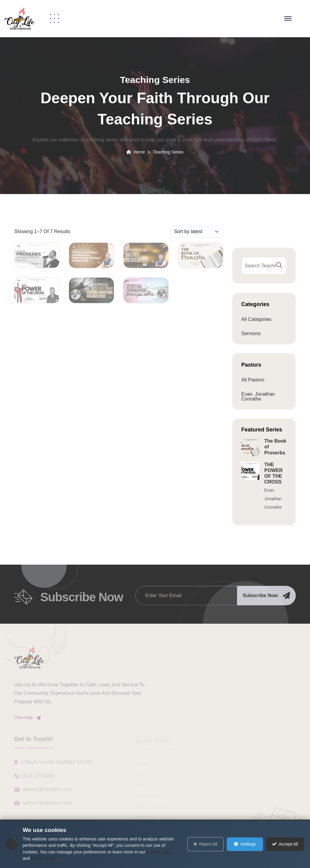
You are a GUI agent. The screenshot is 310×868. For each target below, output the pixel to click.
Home (139, 152)
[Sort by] (197, 232)
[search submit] (279, 266)
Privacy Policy (45, 858)
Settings (245, 844)
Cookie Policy (160, 852)
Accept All (285, 844)
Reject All (206, 844)
